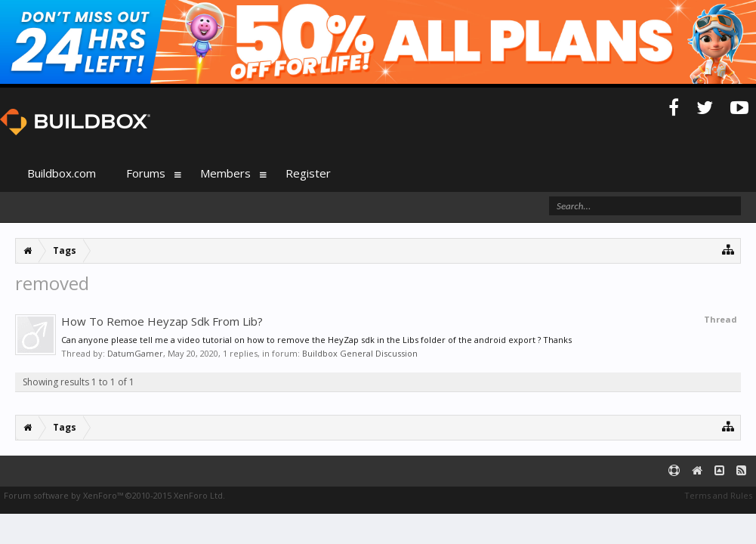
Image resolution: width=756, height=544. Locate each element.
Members (225, 173)
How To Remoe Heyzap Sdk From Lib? (162, 321)
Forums (146, 173)
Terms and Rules (718, 495)
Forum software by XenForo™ (114, 495)
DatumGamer (135, 353)
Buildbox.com (62, 173)
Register (308, 173)
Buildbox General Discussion (360, 353)
